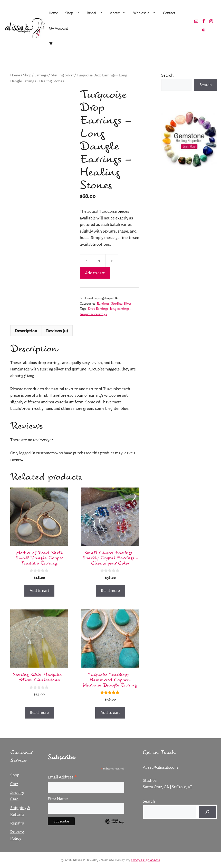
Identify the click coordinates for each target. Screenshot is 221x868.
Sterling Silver (62, 75)
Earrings (41, 75)
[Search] (207, 812)
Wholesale (146, 13)
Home (53, 13)
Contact (169, 13)
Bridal (97, 13)
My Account (58, 28)
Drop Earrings (98, 308)
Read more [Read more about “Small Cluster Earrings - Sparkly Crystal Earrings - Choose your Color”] (110, 590)
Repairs (17, 823)
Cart (14, 784)
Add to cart (95, 273)
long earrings (120, 308)
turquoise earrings (93, 314)
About (120, 13)
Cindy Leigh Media (146, 860)
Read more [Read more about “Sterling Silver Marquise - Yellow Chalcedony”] (39, 712)
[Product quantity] (99, 261)
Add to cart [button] (39, 590)
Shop (74, 13)
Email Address (62, 777)
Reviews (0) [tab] (57, 331)
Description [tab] (26, 331)
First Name (58, 799)
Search (167, 75)
